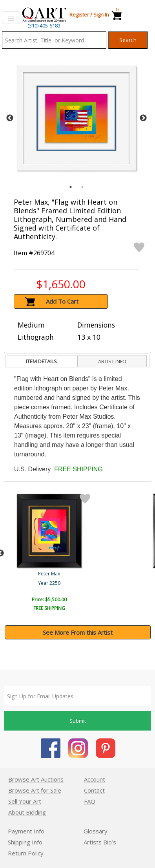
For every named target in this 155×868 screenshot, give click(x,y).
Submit (78, 721)
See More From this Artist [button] (78, 632)
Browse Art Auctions (36, 779)
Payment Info (26, 831)
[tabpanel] (77, 118)
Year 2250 (49, 583)
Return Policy (26, 853)
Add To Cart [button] (62, 301)
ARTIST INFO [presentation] (112, 361)
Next (143, 118)
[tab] (41, 362)
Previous (10, 118)
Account (95, 779)
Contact (94, 790)
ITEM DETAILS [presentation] (41, 361)
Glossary (96, 831)
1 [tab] (71, 187)
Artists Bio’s (100, 842)
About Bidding (27, 812)
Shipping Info (25, 842)
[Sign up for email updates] (77, 696)
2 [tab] (82, 187)
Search (128, 40)
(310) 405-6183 (44, 26)
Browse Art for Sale (35, 790)
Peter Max (49, 574)
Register (79, 15)
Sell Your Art (25, 801)
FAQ (90, 801)
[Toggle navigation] (11, 18)
